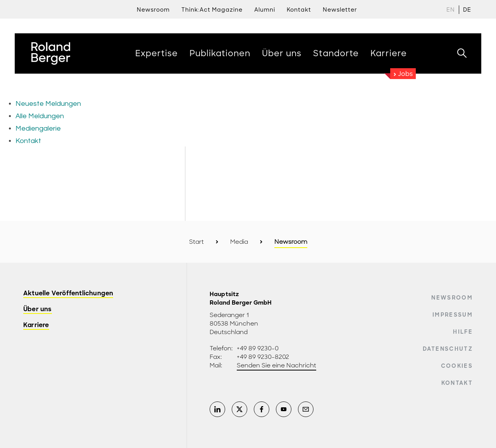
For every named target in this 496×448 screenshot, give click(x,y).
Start (196, 242)
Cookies (457, 366)
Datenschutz (448, 349)
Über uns (38, 309)
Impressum (453, 315)
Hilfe (463, 332)
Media (239, 242)
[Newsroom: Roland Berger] (248, 114)
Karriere (36, 325)
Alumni (265, 10)
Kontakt (457, 383)
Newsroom (153, 10)
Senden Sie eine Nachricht (276, 365)
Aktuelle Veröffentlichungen (68, 294)
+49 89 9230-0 (258, 348)
